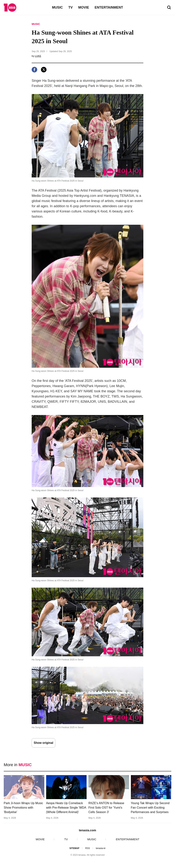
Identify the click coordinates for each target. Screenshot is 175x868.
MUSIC (57, 7)
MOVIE (84, 7)
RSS (88, 848)
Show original (43, 743)
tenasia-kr (101, 848)
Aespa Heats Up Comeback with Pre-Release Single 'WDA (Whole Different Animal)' (66, 808)
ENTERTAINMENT (109, 7)
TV (70, 7)
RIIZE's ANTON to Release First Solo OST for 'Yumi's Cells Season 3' (106, 808)
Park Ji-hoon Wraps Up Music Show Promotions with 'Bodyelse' (23, 808)
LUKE (38, 56)
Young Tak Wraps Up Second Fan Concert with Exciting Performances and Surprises (150, 808)
